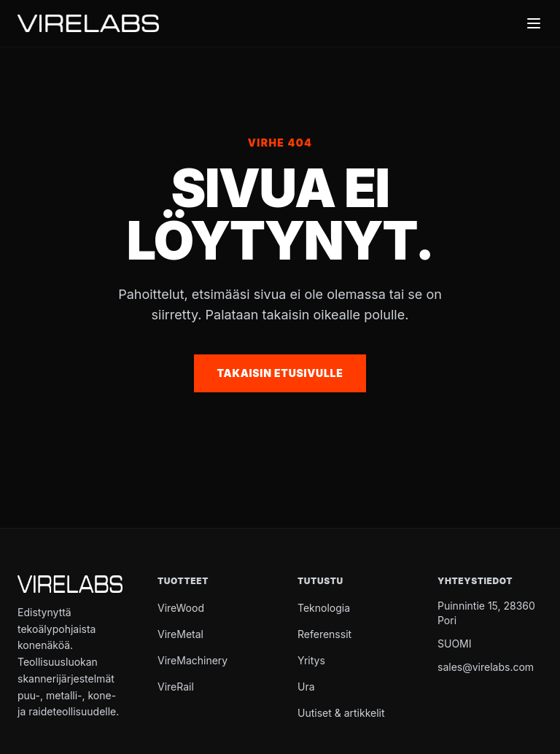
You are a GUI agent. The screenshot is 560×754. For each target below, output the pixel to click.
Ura (306, 687)
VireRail (176, 687)
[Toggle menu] (534, 23)
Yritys (311, 660)
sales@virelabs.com (486, 667)
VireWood (181, 608)
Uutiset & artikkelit (341, 713)
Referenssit (324, 634)
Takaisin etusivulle (280, 373)
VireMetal (180, 634)
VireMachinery (192, 660)
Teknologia (324, 608)
